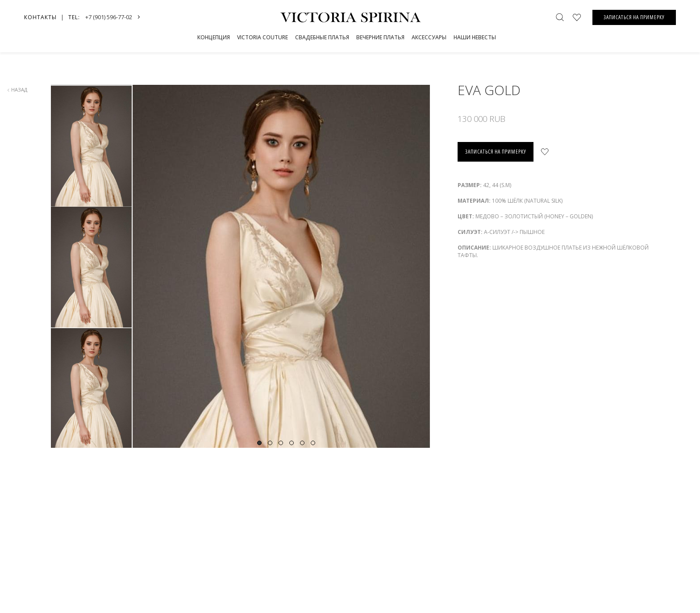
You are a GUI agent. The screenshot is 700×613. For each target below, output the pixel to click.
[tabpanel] (286, 302)
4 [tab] (292, 443)
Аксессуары (429, 37)
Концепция (214, 37)
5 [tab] (302, 443)
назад (17, 90)
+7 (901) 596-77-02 (109, 17)
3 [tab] (281, 443)
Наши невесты (475, 37)
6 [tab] (313, 443)
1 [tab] (259, 443)
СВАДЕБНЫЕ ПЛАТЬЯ (322, 37)
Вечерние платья (380, 37)
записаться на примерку (496, 152)
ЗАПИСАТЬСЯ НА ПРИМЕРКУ (634, 17)
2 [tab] (270, 443)
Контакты (40, 17)
